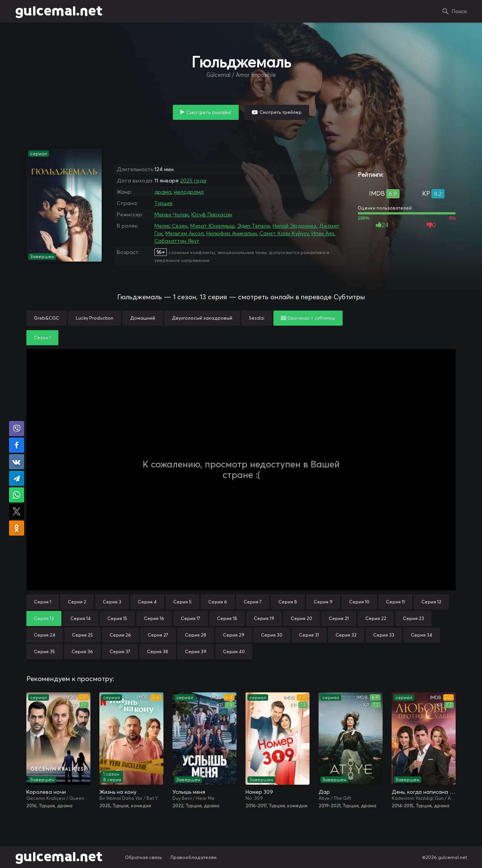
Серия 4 (147, 602)
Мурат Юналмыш (212, 226)
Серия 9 (323, 602)
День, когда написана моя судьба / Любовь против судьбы (424, 792)
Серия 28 (196, 635)
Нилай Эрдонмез (294, 226)
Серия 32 (346, 635)
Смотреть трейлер (281, 112)
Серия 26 (120, 635)
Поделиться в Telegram (17, 478)
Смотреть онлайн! (209, 112)
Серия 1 (43, 602)
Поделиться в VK (17, 462)
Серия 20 (301, 618)
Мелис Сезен (171, 226)
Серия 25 (82, 635)
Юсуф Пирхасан (212, 214)
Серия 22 (376, 618)
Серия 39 (196, 651)
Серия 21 (339, 618)
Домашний (143, 318)
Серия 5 (182, 602)
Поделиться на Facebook (17, 445)
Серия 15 (117, 618)
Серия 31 (309, 635)
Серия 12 (431, 602)
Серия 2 (77, 602)
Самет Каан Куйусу (284, 233)
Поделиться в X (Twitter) (17, 511)
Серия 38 (158, 651)
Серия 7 (253, 602)
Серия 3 (112, 602)
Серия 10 (359, 602)
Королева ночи (46, 792)
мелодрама (189, 192)
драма (163, 192)
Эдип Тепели (254, 226)
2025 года (193, 181)
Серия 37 (120, 651)
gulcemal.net (59, 11)
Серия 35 (44, 651)
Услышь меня (189, 792)
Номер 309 (259, 792)
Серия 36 (82, 651)
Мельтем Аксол (185, 233)
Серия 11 (395, 602)
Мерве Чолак (172, 214)
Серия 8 (288, 602)
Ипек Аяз (323, 233)
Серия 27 (158, 635)
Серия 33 (384, 635)
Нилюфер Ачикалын (232, 233)
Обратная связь (143, 857)
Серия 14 (81, 618)
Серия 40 (234, 651)
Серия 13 (44, 618)
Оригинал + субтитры (308, 318)
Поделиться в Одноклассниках (17, 528)
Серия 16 (154, 618)
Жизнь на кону (118, 792)
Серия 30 (272, 635)
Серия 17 (191, 618)
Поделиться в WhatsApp (17, 495)
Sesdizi (257, 318)
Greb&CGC (47, 318)
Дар (324, 792)
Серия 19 (264, 618)
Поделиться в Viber (17, 429)
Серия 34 (422, 635)
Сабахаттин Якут (177, 241)
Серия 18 (227, 618)
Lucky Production (95, 318)
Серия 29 (234, 635)
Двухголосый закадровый (202, 318)
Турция (163, 203)
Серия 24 (45, 635)
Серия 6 (218, 602)
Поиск (459, 11)
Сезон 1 (42, 338)
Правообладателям (194, 857)
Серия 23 (413, 618)
